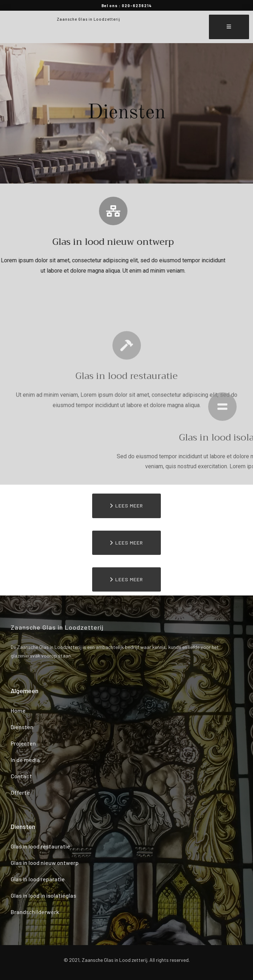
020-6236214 (137, 6)
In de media (25, 760)
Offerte (20, 792)
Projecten (23, 743)
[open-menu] (229, 27)
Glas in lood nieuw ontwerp (45, 863)
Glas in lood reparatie (38, 879)
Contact (21, 776)
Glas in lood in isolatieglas (43, 895)
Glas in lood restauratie (40, 846)
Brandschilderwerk (35, 912)
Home (18, 710)
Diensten (22, 727)
